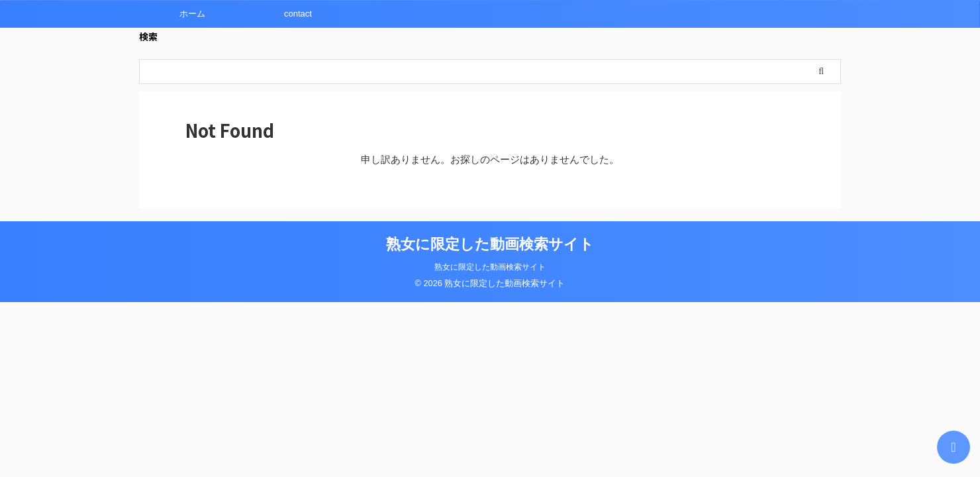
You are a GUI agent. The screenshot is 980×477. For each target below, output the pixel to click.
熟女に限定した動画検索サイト (490, 244)
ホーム (192, 14)
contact (298, 14)
